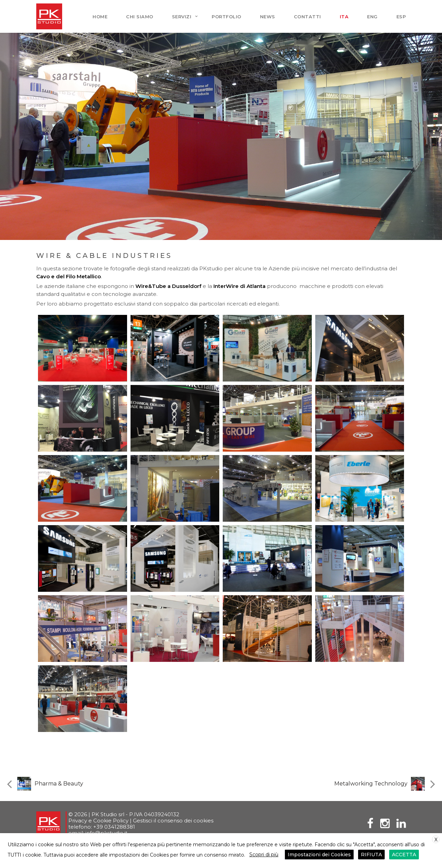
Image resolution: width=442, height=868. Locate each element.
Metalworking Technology (371, 784)
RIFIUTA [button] (371, 855)
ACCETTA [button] (402, 855)
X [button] (436, 841)
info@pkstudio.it (106, 833)
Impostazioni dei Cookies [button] (319, 855)
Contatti (308, 17)
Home (100, 17)
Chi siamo (140, 17)
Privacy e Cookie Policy (98, 821)
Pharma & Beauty (59, 784)
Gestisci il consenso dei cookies (173, 821)
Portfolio (227, 17)
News (268, 17)
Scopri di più (264, 855)
